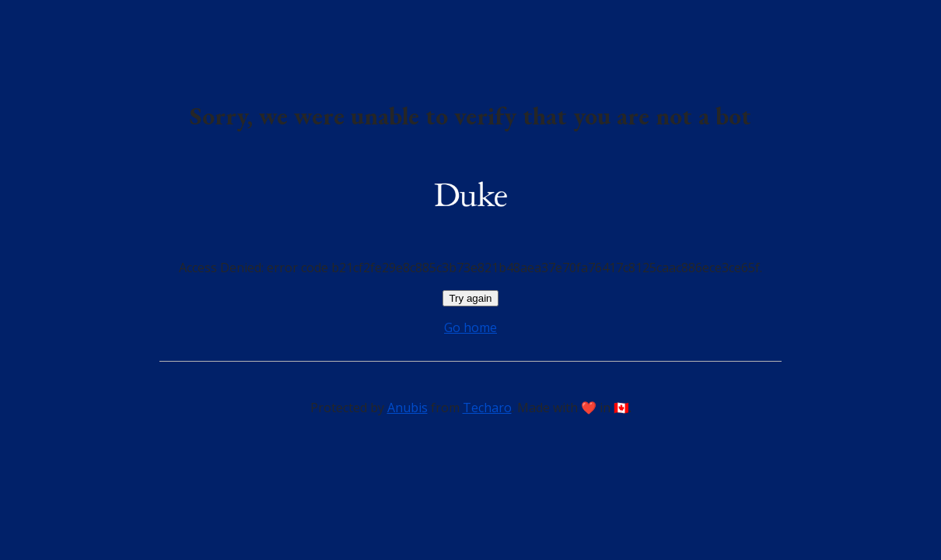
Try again (470, 298)
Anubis (408, 408)
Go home (471, 327)
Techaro (487, 408)
